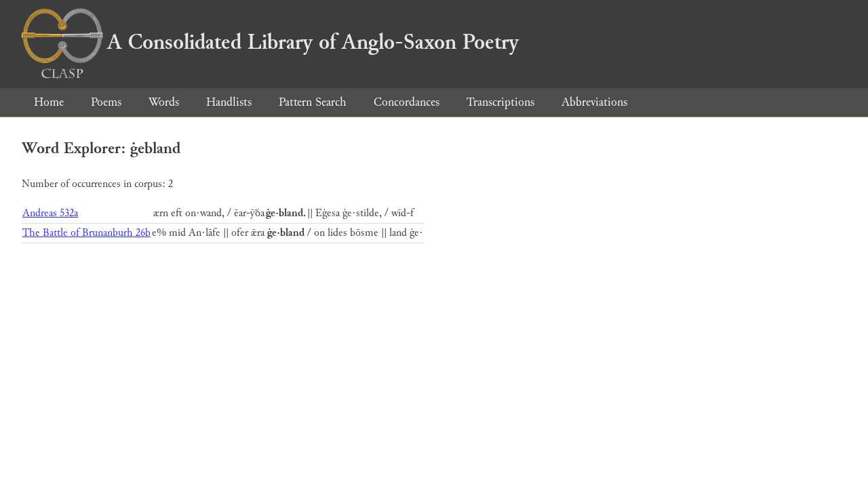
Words (164, 102)
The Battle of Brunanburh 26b (86, 233)
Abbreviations (594, 102)
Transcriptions (500, 102)
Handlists (229, 102)
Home (49, 102)
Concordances (407, 102)
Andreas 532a (50, 213)
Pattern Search (313, 102)
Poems (106, 102)
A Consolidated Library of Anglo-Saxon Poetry (270, 42)
